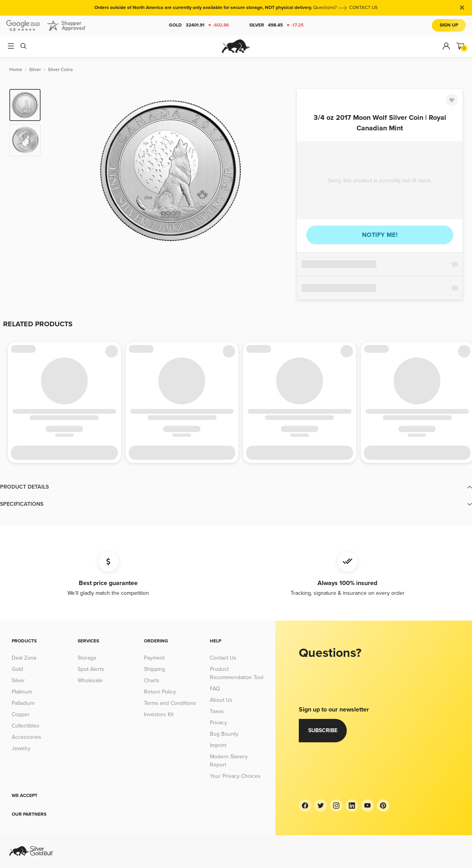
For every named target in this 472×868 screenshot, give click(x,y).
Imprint (218, 745)
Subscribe (323, 730)
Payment (154, 658)
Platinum (22, 692)
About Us (221, 700)
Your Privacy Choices (235, 776)
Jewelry (21, 748)
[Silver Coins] (60, 70)
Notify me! (380, 235)
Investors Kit (159, 714)
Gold (199, 25)
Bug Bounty (224, 734)
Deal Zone (24, 658)
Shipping (154, 669)
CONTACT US (363, 8)
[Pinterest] (383, 806)
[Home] (16, 70)
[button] (236, 487)
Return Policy (160, 692)
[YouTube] (367, 806)
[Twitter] (321, 806)
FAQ (215, 689)
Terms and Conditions (170, 703)
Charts (152, 680)
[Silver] (35, 70)
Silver (276, 25)
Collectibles (26, 726)
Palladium (23, 703)
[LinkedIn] (352, 806)
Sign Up (449, 25)
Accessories (27, 737)
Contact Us (223, 658)
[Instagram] (336, 806)
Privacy (218, 723)
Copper (21, 714)
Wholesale (90, 680)
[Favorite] (452, 100)
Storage (87, 658)
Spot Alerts (91, 669)
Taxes (217, 711)
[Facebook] (305, 806)
